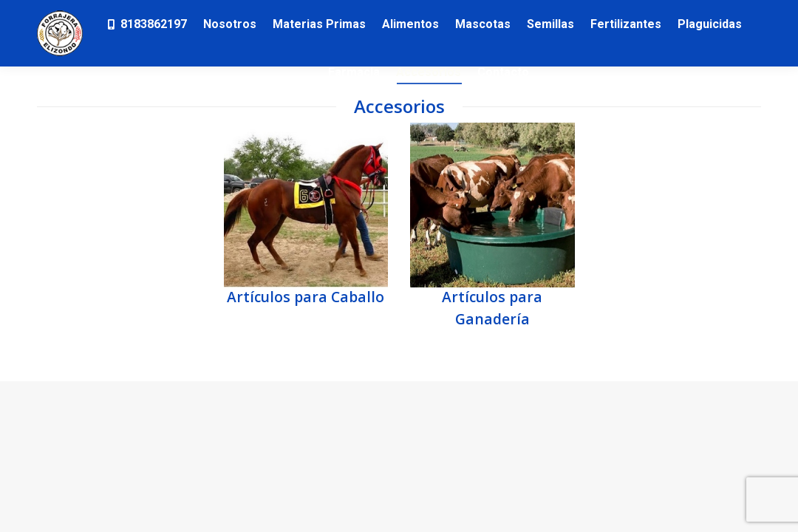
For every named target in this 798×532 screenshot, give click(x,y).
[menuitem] (146, 24)
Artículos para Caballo (306, 297)
